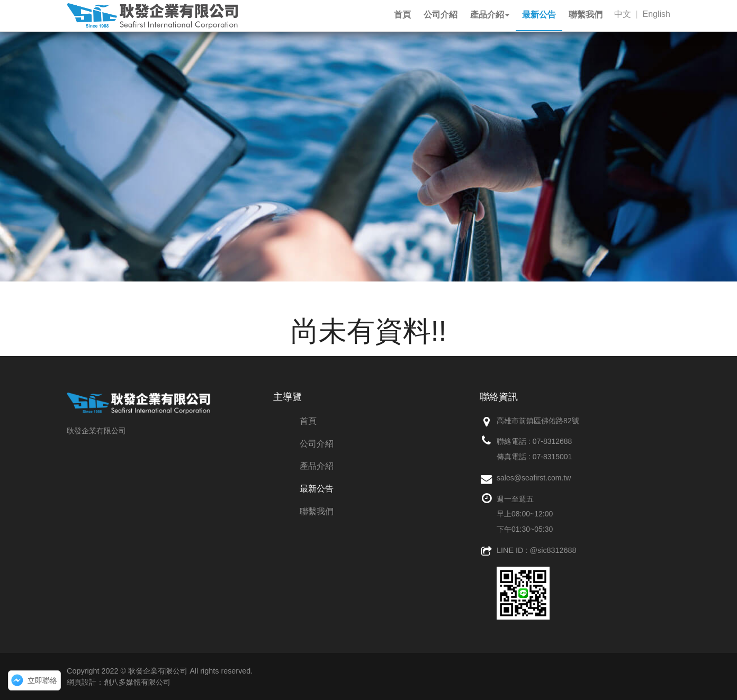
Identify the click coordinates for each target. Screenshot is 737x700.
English (657, 14)
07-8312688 (552, 441)
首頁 (308, 421)
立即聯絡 (42, 680)
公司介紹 (317, 444)
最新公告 (317, 489)
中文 (623, 14)
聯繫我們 (317, 511)
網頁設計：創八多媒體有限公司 (119, 682)
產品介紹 (317, 466)
